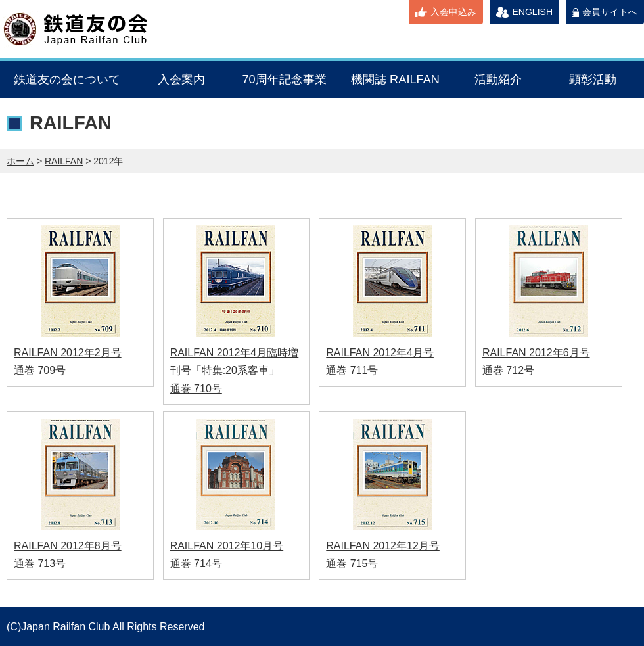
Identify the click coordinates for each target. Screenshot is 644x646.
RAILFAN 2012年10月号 (227, 546)
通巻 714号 (196, 564)
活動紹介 (498, 80)
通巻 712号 (508, 370)
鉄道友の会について (67, 80)
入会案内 (181, 80)
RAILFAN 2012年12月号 (383, 546)
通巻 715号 (352, 564)
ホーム (20, 161)
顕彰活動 (593, 80)
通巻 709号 (40, 370)
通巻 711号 (352, 370)
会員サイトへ (610, 12)
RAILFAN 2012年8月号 (68, 546)
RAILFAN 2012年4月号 (380, 353)
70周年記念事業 (284, 80)
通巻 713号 (40, 564)
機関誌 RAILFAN (395, 80)
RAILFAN (64, 161)
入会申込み (453, 12)
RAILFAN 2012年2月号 (68, 353)
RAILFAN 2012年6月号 (536, 353)
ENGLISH (533, 12)
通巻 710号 (196, 389)
